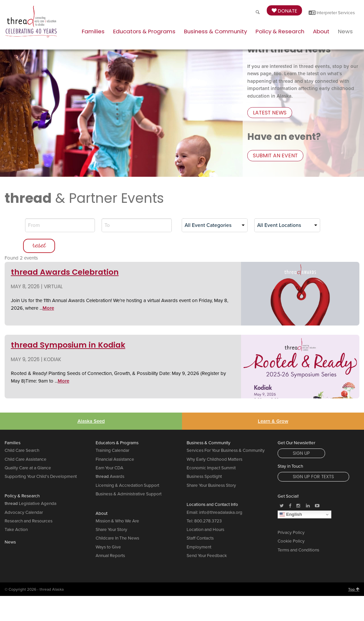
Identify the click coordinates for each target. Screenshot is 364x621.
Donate (284, 11)
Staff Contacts (200, 521)
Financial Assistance (115, 442)
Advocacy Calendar (24, 495)
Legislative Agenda (30, 486)
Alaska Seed (91, 403)
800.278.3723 (208, 503)
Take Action (16, 512)
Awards (110, 459)
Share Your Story (111, 512)
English (291, 497)
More (48, 290)
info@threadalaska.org (221, 495)
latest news (268, 114)
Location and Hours (205, 512)
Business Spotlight (204, 459)
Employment (199, 529)
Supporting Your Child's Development (41, 459)
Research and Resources (29, 503)
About (321, 31)
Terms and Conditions (298, 532)
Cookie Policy (291, 524)
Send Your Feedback (207, 538)
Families (93, 31)
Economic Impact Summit (211, 450)
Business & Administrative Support (129, 477)
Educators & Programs (144, 31)
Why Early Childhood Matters (214, 442)
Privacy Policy (291, 515)
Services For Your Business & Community (226, 433)
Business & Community (215, 31)
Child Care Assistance (26, 442)
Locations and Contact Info (212, 487)
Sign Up (301, 436)
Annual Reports (110, 538)
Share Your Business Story (211, 468)
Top (354, 572)
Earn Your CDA (109, 450)
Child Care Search (22, 433)
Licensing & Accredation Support (127, 468)
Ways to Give (108, 529)
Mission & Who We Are (117, 503)
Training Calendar (112, 433)
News (345, 31)
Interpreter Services (332, 13)
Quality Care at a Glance (28, 450)
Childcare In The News (117, 521)
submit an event (273, 156)
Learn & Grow (273, 403)
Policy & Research (280, 31)
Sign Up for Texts (313, 459)
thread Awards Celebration (65, 255)
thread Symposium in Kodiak (68, 327)
